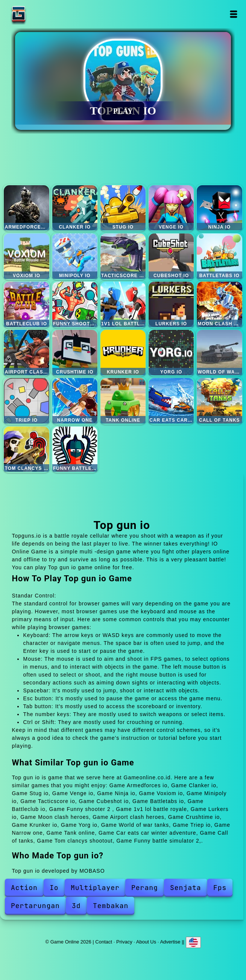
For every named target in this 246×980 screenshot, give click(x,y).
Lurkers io (171, 304)
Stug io (123, 208)
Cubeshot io (171, 256)
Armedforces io (27, 208)
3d (76, 906)
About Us (146, 942)
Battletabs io (219, 256)
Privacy (124, 942)
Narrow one (75, 401)
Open (234, 14)
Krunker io (123, 353)
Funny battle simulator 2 (75, 449)
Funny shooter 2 (75, 304)
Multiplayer (95, 888)
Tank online (123, 401)
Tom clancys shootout (27, 449)
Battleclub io (27, 304)
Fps (220, 888)
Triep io (27, 401)
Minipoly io (75, 256)
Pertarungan (35, 906)
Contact (104, 942)
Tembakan (111, 906)
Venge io (171, 208)
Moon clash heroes (219, 304)
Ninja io (219, 208)
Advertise (170, 942)
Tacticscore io (123, 256)
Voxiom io (27, 256)
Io (54, 888)
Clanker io (75, 208)
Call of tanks (219, 401)
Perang (145, 888)
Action (24, 888)
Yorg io (171, 353)
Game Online (42, 14)
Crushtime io (75, 353)
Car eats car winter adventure (171, 401)
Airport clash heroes (27, 353)
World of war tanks (219, 353)
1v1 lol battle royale (123, 304)
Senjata (186, 888)
